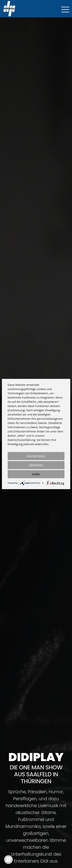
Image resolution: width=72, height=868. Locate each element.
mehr (36, 474)
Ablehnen (36, 465)
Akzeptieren (36, 456)
